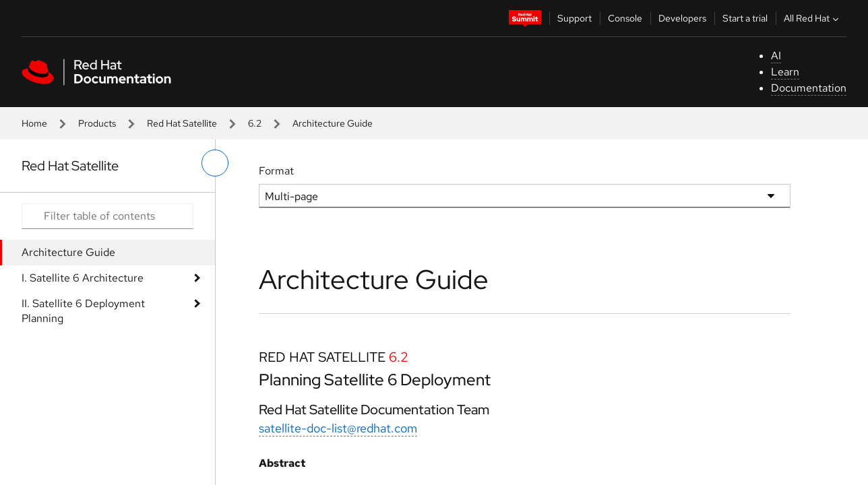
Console (625, 18)
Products (97, 123)
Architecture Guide (68, 252)
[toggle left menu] (215, 163)
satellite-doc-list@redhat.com (338, 428)
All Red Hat (813, 18)
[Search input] (107, 216)
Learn (785, 72)
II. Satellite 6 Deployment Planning (83, 311)
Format (276, 171)
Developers (682, 18)
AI (776, 56)
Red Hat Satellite (182, 123)
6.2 (255, 123)
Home (34, 123)
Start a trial (745, 18)
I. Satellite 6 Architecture (83, 278)
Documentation (809, 88)
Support (575, 18)
